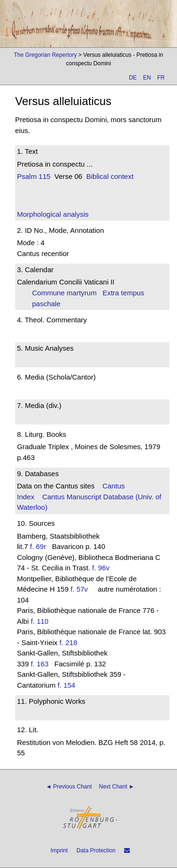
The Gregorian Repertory (45, 55)
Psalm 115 (34, 176)
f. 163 (40, 664)
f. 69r (38, 546)
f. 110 (40, 621)
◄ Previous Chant (69, 787)
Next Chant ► (117, 787)
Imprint (59, 850)
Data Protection (96, 850)
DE (133, 78)
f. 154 (67, 685)
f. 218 (68, 642)
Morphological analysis (53, 214)
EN (147, 78)
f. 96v (101, 568)
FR (161, 78)
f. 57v (79, 589)
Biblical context (110, 176)
